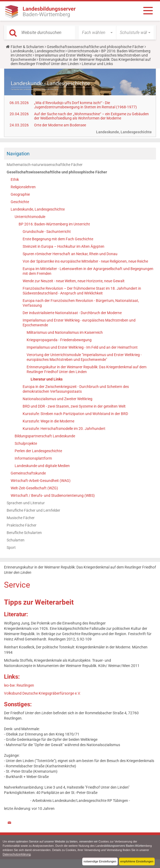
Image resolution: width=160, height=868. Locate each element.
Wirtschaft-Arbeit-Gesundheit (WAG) (41, 481)
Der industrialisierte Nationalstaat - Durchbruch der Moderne (72, 313)
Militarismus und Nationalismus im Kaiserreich (65, 332)
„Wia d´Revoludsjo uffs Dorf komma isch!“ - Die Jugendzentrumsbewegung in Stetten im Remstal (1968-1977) (85, 105)
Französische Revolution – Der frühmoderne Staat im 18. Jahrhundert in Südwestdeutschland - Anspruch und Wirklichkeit (82, 291)
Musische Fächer (21, 518)
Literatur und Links (47, 379)
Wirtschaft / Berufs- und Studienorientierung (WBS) (53, 495)
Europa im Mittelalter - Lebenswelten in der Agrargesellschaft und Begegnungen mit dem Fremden (88, 271)
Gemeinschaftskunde (28, 473)
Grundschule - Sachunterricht (47, 232)
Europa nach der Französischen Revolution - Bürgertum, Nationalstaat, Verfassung (81, 303)
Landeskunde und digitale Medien (42, 466)
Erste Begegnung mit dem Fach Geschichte (58, 239)
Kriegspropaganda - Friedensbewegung (59, 340)
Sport (11, 548)
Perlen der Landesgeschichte (38, 451)
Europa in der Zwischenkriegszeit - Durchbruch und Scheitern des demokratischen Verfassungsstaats (76, 389)
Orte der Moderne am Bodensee (60, 125)
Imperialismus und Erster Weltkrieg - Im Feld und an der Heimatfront (82, 347)
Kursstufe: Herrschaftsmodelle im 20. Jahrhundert (64, 429)
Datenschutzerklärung (17, 854)
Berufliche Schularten (24, 533)
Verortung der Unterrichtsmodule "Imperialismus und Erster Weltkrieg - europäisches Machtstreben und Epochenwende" (84, 357)
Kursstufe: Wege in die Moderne (48, 421)
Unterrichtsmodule (83, 51)
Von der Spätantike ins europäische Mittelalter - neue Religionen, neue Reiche (85, 261)
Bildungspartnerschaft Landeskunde (45, 436)
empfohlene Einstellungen (137, 861)
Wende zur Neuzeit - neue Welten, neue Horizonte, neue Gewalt (74, 281)
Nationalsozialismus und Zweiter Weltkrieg (58, 399)
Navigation (18, 154)
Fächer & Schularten (27, 47)
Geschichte (20, 202)
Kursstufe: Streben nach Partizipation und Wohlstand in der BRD (75, 414)
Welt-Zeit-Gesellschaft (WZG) (34, 488)
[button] (97, 33)
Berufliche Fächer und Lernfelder (33, 510)
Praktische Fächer (22, 525)
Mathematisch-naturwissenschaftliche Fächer (45, 165)
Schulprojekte (26, 443)
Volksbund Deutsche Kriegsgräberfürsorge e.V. (42, 693)
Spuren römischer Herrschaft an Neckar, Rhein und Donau (70, 254)
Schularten (16, 540)
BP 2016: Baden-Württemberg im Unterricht (54, 224)
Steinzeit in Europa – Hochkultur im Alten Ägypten (63, 246)
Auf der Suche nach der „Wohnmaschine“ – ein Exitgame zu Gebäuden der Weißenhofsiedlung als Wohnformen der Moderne (91, 116)
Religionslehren (23, 187)
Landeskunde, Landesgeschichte (38, 51)
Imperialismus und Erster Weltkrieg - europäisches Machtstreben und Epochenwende (79, 323)
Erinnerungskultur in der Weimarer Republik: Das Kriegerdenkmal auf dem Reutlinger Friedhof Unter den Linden (87, 369)
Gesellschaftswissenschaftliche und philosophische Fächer (95, 47)
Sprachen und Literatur (26, 503)
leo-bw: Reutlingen (19, 685)
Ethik (15, 179)
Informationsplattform (33, 458)
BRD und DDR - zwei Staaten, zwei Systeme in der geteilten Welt (74, 406)
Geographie (20, 194)
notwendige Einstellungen (100, 861)
